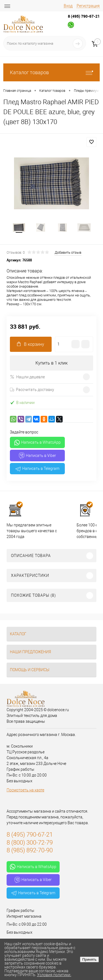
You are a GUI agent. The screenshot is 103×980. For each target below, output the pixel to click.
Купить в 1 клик (51, 363)
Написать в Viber (37, 456)
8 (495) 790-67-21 (84, 16)
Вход (68, 6)
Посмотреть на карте (25, 790)
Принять (89, 959)
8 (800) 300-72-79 (30, 843)
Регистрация (88, 6)
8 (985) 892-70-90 (30, 850)
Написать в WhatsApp (37, 443)
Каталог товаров (51, 72)
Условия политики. (54, 975)
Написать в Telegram (37, 469)
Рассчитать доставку (32, 390)
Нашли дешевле (27, 377)
